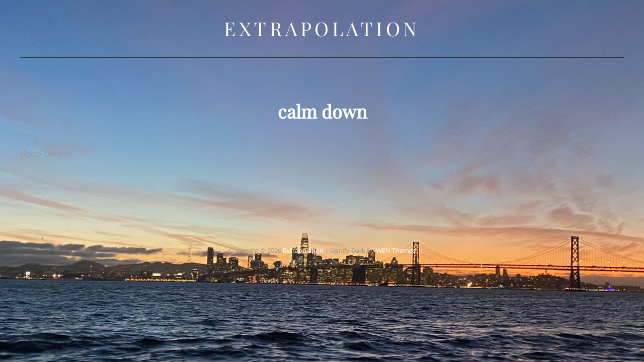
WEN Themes (396, 241)
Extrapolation (322, 28)
